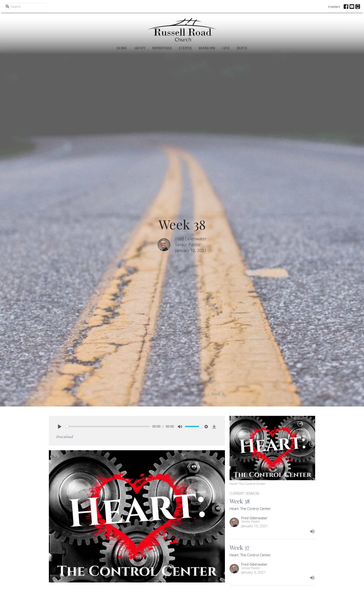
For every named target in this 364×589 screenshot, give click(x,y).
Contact (334, 6)
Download (65, 437)
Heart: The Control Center (183, 394)
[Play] (60, 427)
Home (122, 48)
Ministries (162, 48)
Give (226, 48)
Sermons (207, 48)
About (140, 48)
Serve (242, 48)
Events (185, 48)
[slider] (108, 426)
